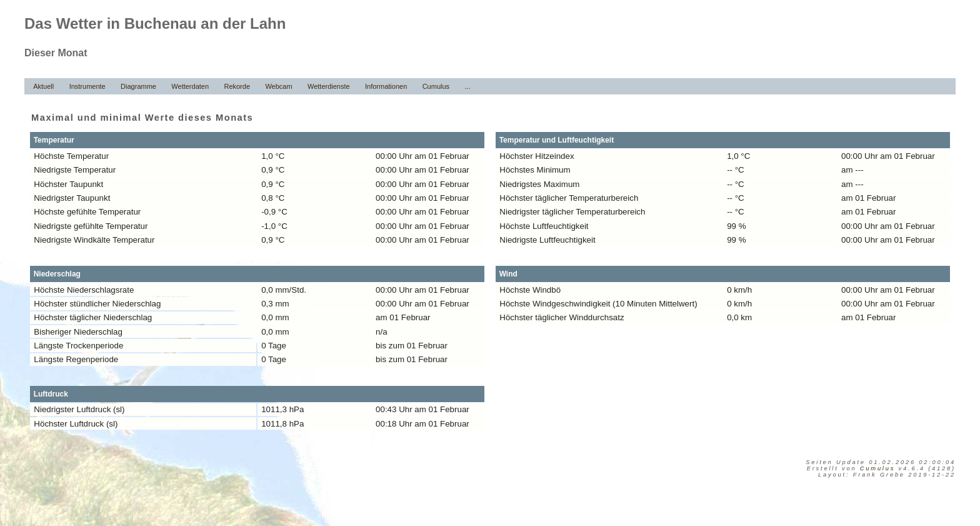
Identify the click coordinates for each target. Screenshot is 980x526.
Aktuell (43, 86)
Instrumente (87, 86)
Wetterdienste (329, 86)
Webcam (278, 86)
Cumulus (436, 86)
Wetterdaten (190, 86)
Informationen (386, 86)
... (467, 86)
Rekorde (237, 86)
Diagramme (138, 86)
